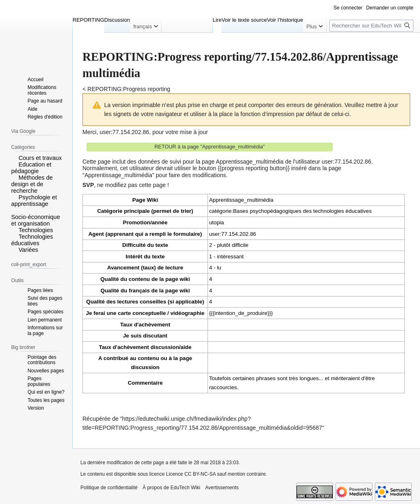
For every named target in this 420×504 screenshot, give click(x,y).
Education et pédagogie (31, 168)
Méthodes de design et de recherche (32, 184)
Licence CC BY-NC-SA (191, 474)
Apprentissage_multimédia (241, 200)
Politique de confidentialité (109, 488)
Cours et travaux (40, 158)
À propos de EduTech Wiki (171, 488)
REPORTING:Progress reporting (129, 89)
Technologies (36, 230)
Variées (28, 250)
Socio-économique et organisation (35, 220)
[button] (14, 157)
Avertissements (222, 488)
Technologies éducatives (32, 240)
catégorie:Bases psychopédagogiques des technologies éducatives (290, 211)
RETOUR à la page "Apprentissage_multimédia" (209, 147)
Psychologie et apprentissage (34, 201)
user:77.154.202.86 (124, 132)
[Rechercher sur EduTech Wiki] (371, 26)
